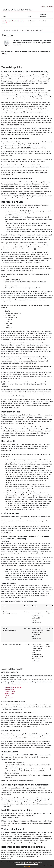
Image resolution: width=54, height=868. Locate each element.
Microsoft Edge (10, 690)
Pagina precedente (47, 7)
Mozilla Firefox (10, 694)
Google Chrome (10, 692)
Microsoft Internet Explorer (13, 687)
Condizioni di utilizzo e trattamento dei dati (27, 864)
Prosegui (27, 866)
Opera (7, 696)
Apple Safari (9, 698)
